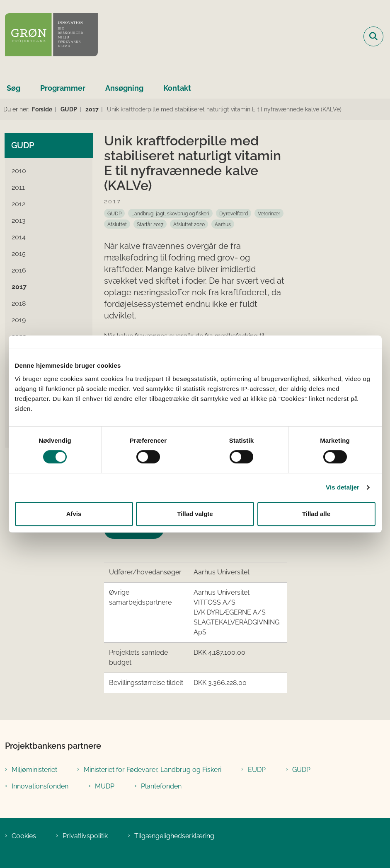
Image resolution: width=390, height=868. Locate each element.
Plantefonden (161, 786)
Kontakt (177, 88)
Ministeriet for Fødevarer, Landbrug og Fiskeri (153, 770)
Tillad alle (316, 514)
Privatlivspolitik (85, 836)
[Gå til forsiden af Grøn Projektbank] (49, 36)
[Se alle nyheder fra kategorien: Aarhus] (223, 224)
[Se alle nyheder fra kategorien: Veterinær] (269, 213)
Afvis (74, 514)
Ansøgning (124, 88)
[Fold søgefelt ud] (373, 36)
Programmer (63, 88)
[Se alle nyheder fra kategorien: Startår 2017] (150, 224)
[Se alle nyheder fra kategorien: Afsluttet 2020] (189, 224)
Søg (13, 88)
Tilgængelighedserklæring (174, 836)
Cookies (24, 836)
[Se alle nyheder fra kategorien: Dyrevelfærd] (234, 213)
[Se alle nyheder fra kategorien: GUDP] (114, 213)
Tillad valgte (195, 514)
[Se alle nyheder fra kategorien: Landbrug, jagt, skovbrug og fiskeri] (170, 213)
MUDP (105, 786)
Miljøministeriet (34, 770)
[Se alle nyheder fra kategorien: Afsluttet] (117, 224)
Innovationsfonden (40, 786)
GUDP (301, 770)
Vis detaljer (343, 487)
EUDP (257, 770)
